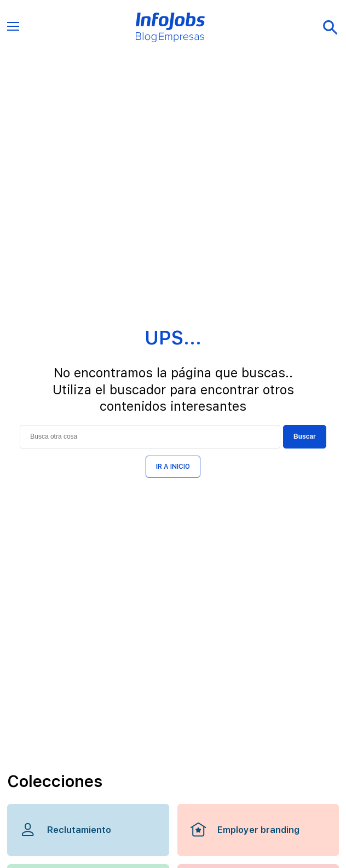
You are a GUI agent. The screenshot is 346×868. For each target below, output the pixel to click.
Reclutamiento (65, 830)
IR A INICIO (173, 467)
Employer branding (245, 830)
